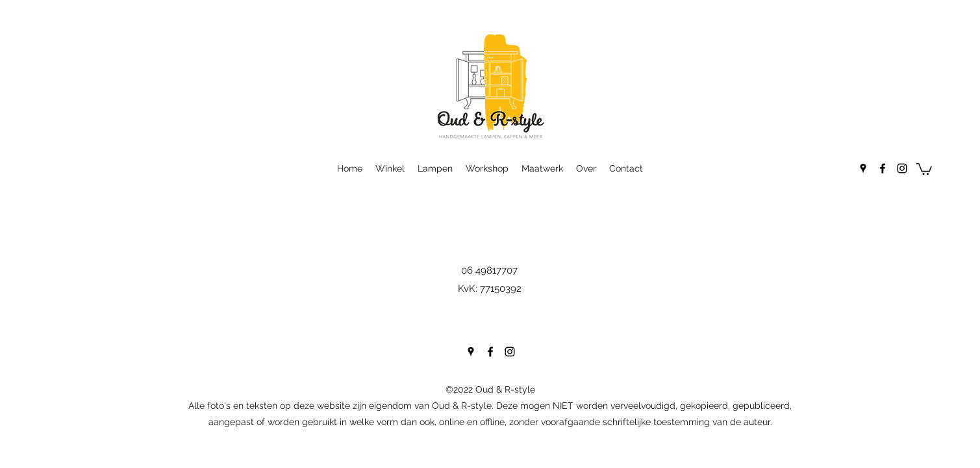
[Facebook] (883, 168)
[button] (924, 168)
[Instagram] (902, 168)
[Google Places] (863, 168)
